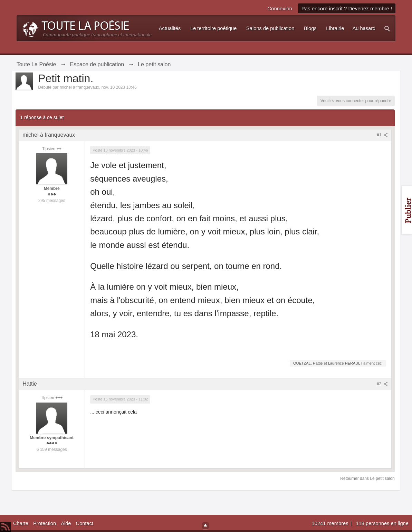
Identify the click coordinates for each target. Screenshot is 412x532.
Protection (45, 523)
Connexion (280, 8)
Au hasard (364, 28)
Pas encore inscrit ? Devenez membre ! (347, 8)
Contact (85, 523)
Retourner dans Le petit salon (367, 478)
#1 (382, 135)
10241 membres (331, 523)
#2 (382, 384)
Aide (66, 523)
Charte (21, 523)
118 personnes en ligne (382, 523)
